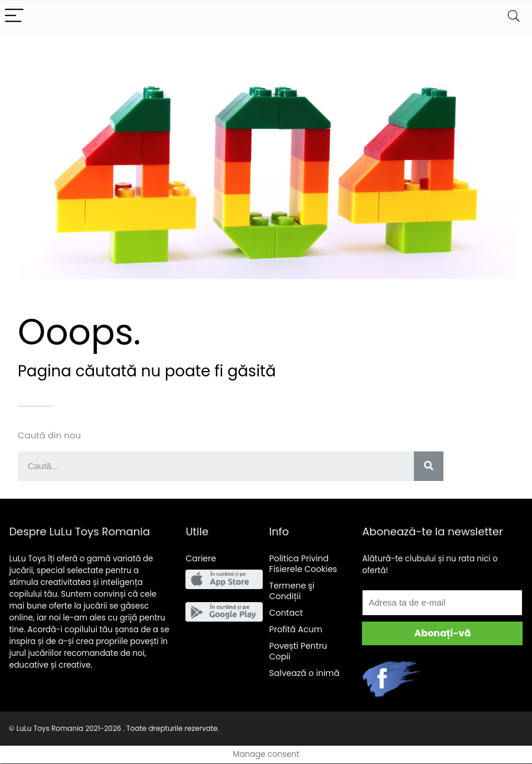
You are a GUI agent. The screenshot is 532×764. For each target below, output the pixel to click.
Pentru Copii (298, 651)
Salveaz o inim (304, 673)
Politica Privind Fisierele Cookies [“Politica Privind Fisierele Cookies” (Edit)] (303, 564)
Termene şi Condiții (292, 591)
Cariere (201, 558)
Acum (296, 629)
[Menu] (14, 16)
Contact (286, 613)
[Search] (514, 16)
